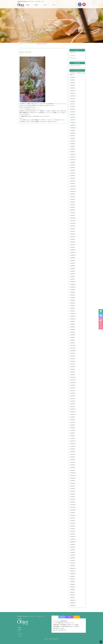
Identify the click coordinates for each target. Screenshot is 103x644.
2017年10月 (73, 351)
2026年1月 (73, 88)
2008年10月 (73, 606)
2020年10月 (73, 255)
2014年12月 (73, 409)
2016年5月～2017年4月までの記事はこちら (77, 74)
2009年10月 (73, 574)
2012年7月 (73, 486)
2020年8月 (73, 261)
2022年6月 (73, 202)
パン (19, 632)
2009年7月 (73, 582)
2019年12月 (73, 282)
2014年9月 (73, 417)
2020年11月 (73, 253)
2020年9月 (73, 258)
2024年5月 (73, 141)
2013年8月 (73, 452)
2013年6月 (73, 457)
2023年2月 (73, 181)
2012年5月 (73, 491)
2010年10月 (73, 542)
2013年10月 (73, 446)
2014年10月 (73, 414)
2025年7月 (73, 104)
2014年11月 (73, 412)
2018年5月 (73, 332)
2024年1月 (73, 152)
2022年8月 (73, 197)
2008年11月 (73, 603)
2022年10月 (73, 192)
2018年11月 (73, 316)
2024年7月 (73, 136)
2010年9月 (73, 545)
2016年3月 (73, 369)
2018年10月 (73, 319)
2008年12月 (73, 600)
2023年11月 (73, 157)
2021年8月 (73, 229)
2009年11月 (73, 571)
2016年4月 (73, 367)
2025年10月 (73, 96)
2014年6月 (73, 425)
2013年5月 (73, 460)
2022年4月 (73, 207)
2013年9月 (73, 449)
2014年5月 (73, 428)
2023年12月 (73, 154)
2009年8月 (73, 579)
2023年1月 (73, 184)
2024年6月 (73, 138)
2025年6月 (73, 107)
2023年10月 (73, 160)
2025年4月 (73, 112)
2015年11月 (73, 380)
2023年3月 (73, 178)
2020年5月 (73, 268)
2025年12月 (73, 91)
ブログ (54, 5)
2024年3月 (73, 146)
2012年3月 (73, 497)
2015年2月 (73, 404)
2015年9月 (73, 385)
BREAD (101, 324)
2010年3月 (73, 560)
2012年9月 (73, 481)
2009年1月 (73, 598)
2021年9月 (73, 226)
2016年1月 (73, 375)
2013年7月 (73, 454)
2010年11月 (73, 539)
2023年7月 (73, 168)
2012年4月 (73, 494)
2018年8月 (73, 324)
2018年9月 (73, 322)
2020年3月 (73, 274)
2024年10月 (73, 128)
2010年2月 (73, 563)
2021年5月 (73, 237)
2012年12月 (73, 473)
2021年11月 (73, 221)
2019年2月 (73, 308)
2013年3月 (73, 465)
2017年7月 (73, 359)
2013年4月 (73, 462)
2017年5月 (73, 364)
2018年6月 (73, 330)
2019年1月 (73, 311)
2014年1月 (73, 438)
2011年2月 (73, 531)
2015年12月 (73, 377)
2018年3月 (73, 337)
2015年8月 (73, 388)
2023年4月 (73, 176)
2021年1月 (73, 247)
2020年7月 (73, 263)
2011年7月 (73, 518)
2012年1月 (73, 502)
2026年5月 (73, 77)
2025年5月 (73, 109)
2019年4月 (73, 303)
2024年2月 (73, 149)
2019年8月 (73, 292)
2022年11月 (73, 189)
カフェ (62, 617)
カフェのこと (73, 58)
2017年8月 (73, 356)
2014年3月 (73, 433)
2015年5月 (73, 396)
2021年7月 (73, 231)
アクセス (45, 5)
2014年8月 (73, 420)
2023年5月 (73, 173)
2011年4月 (73, 526)
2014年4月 (73, 430)
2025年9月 (73, 99)
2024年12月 (73, 123)
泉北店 (101, 317)
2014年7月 (73, 422)
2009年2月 (73, 595)
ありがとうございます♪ (76, 65)
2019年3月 (73, 306)
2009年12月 (73, 568)
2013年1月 (73, 470)
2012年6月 (73, 489)
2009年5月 (73, 587)
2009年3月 (73, 592)
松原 (69, 617)
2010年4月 (73, 558)
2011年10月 (73, 510)
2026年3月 (73, 83)
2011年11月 (73, 507)
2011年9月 (73, 513)
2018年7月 (73, 327)
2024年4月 (73, 144)
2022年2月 (73, 213)
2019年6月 (73, 298)
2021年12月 (73, 218)
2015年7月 (73, 391)
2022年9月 (73, 194)
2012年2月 (73, 499)
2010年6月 (73, 552)
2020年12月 (73, 250)
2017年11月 (73, 348)
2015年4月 (73, 399)
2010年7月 (73, 550)
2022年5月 (73, 205)
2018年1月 (73, 343)
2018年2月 (73, 340)
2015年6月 (73, 393)
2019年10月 (73, 287)
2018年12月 (73, 314)
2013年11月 (73, 444)
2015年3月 (73, 401)
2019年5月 (73, 300)
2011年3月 (73, 529)
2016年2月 (73, 372)
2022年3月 (73, 210)
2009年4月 (73, 590)
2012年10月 (73, 478)
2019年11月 (73, 284)
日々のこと (73, 53)
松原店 (101, 313)
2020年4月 (73, 271)
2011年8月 (73, 515)
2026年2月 (73, 85)
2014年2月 (73, 436)
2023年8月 (73, 165)
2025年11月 (73, 93)
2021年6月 (73, 234)
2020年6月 (73, 266)
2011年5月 (73, 523)
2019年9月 (73, 290)
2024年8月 (73, 133)
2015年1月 (73, 407)
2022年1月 (73, 215)
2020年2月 (73, 276)
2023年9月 (73, 162)
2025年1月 (73, 120)
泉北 (77, 617)
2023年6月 (73, 170)
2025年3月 (73, 115)
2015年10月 (73, 383)
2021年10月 (73, 223)
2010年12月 (73, 537)
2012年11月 (73, 476)
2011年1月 (73, 534)
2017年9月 (73, 353)
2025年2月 (73, 117)
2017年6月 (73, 361)
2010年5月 (73, 555)
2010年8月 (73, 547)
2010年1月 (73, 566)
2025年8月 (73, 101)
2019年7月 (73, 295)
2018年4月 (73, 335)
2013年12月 (73, 441)
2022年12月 (73, 186)
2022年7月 (73, 200)
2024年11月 (73, 125)
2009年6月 (73, 584)
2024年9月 (73, 131)
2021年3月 (73, 242)
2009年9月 (73, 576)
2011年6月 (73, 521)
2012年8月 (73, 484)
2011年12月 (73, 505)
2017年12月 (73, 345)
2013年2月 (73, 468)
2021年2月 (73, 245)
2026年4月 (73, 80)
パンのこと (73, 55)
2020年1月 (73, 279)
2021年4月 (73, 239)
